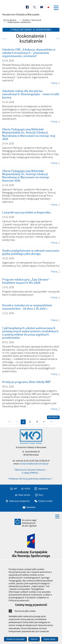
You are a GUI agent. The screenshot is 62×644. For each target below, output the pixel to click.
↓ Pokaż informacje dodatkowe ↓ (31, 30)
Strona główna (10, 20)
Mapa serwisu (24, 495)
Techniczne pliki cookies (25, 611)
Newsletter (31, 507)
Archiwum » (53, 417)
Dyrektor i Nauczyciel (32, 20)
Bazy (41, 495)
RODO (27, 489)
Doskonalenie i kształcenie (19, 22)
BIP (15, 489)
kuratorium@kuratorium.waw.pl (34, 464)
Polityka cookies (45, 501)
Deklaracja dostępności (19, 501)
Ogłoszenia (43, 489)
